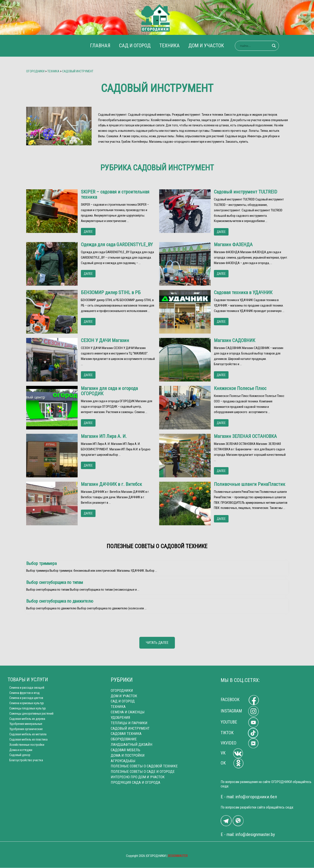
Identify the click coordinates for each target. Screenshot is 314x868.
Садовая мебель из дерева (26, 720)
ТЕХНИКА (170, 46)
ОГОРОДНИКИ (122, 691)
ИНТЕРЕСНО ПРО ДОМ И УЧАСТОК (138, 777)
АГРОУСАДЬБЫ (123, 761)
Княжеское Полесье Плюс (240, 388)
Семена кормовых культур (25, 704)
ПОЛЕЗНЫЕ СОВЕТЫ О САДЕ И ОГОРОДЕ (143, 771)
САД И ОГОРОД (134, 46)
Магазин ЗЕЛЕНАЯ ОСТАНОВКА (245, 436)
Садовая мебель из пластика (27, 742)
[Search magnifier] (276, 46)
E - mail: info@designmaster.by (248, 835)
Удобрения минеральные (24, 726)
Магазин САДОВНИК (235, 341)
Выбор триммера (41, 563)
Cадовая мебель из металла (26, 736)
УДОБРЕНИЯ (120, 717)
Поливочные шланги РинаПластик (250, 484)
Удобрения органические (24, 731)
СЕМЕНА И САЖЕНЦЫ (128, 712)
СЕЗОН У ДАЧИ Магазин (105, 341)
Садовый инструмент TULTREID (246, 192)
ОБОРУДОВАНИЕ (124, 739)
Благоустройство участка (25, 763)
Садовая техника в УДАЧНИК (243, 293)
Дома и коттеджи (20, 753)
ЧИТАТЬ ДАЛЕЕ (157, 643)
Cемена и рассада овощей (25, 688)
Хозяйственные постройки (26, 747)
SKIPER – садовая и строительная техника (115, 195)
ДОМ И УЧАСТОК (208, 46)
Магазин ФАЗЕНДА (233, 245)
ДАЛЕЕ (88, 232)
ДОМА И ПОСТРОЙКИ (128, 755)
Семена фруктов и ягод (23, 693)
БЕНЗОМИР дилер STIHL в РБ (111, 293)
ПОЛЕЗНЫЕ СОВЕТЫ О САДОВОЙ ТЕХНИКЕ (144, 766)
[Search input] (258, 46)
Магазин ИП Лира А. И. (104, 436)
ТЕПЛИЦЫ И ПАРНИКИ (129, 723)
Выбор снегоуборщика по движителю (60, 601)
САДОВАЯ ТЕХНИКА (126, 734)
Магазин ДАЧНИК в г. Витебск (111, 484)
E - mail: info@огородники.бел (249, 797)
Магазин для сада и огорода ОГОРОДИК (109, 391)
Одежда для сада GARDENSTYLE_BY (117, 245)
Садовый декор (18, 758)
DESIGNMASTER (178, 856)
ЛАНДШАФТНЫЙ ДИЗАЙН (131, 744)
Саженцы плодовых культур (26, 710)
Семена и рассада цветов (25, 699)
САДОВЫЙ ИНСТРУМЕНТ (130, 728)
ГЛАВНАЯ (98, 46)
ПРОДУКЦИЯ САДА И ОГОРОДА (136, 782)
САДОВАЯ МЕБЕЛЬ (125, 750)
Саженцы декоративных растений (30, 715)
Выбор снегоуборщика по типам (55, 582)
